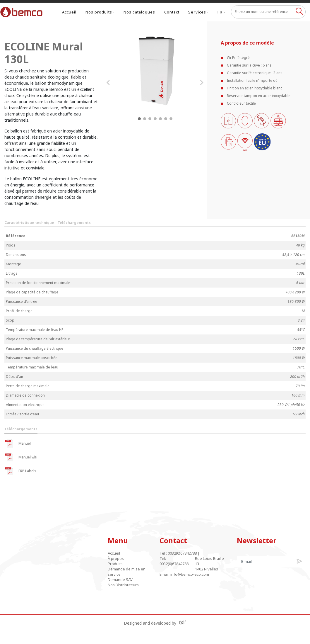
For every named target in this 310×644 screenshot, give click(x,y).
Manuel (18, 444)
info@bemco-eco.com (190, 574)
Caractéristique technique (29, 223)
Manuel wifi (21, 457)
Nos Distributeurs (123, 585)
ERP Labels (20, 471)
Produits (115, 564)
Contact (172, 12)
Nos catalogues (139, 12)
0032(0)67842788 (182, 553)
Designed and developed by (155, 623)
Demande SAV (120, 580)
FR (220, 12)
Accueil (69, 12)
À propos (116, 558)
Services (197, 12)
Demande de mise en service (127, 572)
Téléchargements (74, 223)
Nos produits (99, 12)
